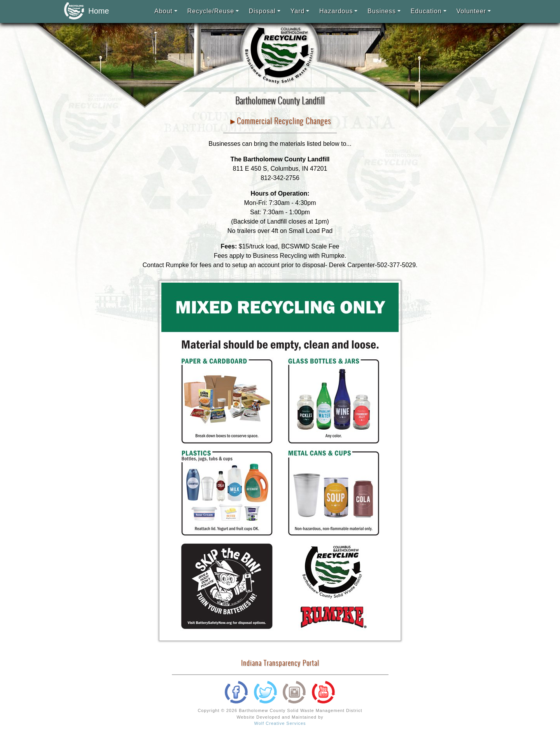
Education (426, 11)
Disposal (262, 11)
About (164, 11)
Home (84, 11)
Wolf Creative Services (280, 723)
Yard (298, 11)
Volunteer (472, 11)
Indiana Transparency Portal (280, 663)
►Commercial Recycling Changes (280, 121)
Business (382, 11)
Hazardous (336, 11)
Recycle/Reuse (211, 11)
